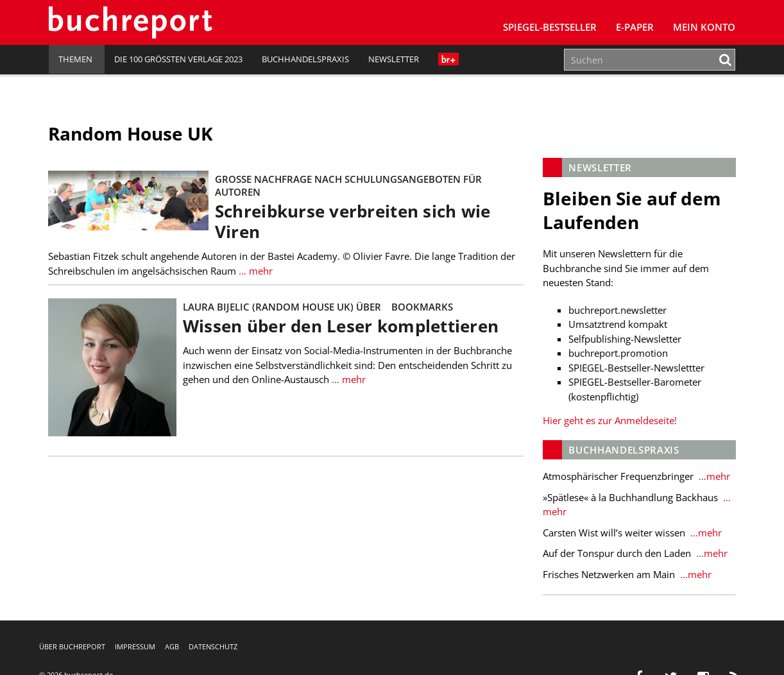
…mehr (713, 476)
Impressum (135, 646)
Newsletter (394, 59)
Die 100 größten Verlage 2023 (178, 59)
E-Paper (635, 27)
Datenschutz (213, 646)
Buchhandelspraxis (305, 59)
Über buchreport (72, 646)
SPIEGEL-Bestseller (550, 27)
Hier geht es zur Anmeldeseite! (610, 420)
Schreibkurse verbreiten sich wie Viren (354, 222)
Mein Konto (704, 27)
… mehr (255, 271)
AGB (172, 646)
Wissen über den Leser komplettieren (341, 326)
